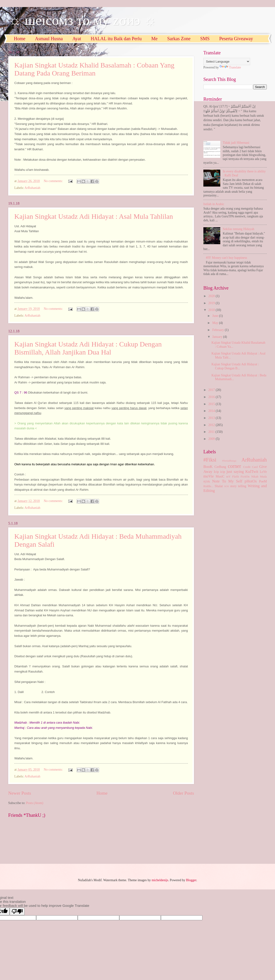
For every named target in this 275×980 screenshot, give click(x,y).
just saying (235, 472)
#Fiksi (210, 460)
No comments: (54, 181)
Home (20, 39)
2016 (212, 397)
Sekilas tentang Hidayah (239, 229)
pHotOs (251, 481)
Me (154, 39)
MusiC (220, 476)
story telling (238, 486)
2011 (212, 432)
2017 (212, 390)
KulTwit (252, 472)
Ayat (77, 39)
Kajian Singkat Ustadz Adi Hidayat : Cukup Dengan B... (235, 366)
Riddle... (208, 486)
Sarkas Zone (179, 39)
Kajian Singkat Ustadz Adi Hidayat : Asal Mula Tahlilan (94, 216)
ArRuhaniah (32, 188)
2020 (212, 296)
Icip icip (220, 472)
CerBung (220, 467)
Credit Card (250, 467)
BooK (208, 467)
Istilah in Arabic (214, 204)
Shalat (219, 486)
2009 (212, 439)
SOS (226, 486)
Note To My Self (227, 481)
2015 (212, 404)
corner (234, 466)
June (216, 316)
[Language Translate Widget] (227, 62)
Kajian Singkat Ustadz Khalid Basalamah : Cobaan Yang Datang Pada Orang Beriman (94, 69)
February (219, 330)
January (218, 337)
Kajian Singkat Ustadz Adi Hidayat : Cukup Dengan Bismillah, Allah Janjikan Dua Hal (88, 348)
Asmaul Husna (49, 39)
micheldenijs (160, 880)
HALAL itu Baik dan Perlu (116, 39)
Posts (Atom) (35, 803)
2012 (212, 425)
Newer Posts (20, 793)
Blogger (191, 880)
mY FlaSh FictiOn (238, 477)
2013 (212, 418)
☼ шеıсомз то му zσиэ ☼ (82, 20)
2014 (212, 411)
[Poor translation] (17, 911)
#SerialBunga (229, 461)
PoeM (263, 481)
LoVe (263, 472)
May (216, 323)
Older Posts (183, 793)
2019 (212, 303)
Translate (230, 67)
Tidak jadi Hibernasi (236, 143)
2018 (212, 310)
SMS (205, 39)
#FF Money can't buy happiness (227, 258)
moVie (209, 476)
